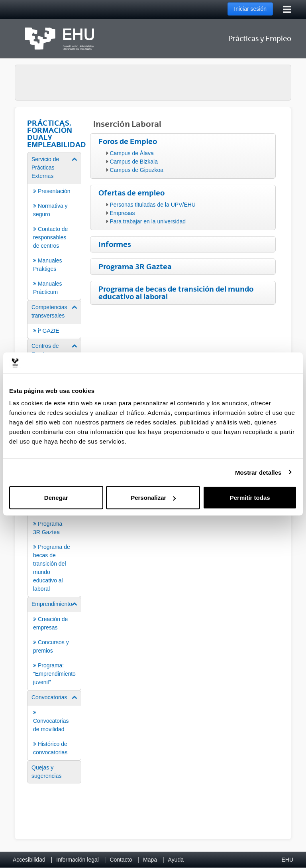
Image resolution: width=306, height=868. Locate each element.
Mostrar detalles (258, 472)
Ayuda (176, 860)
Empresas (122, 213)
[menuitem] (54, 226)
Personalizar (153, 498)
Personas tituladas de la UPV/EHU (153, 205)
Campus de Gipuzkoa (136, 170)
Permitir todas (250, 498)
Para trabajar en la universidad (148, 221)
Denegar (56, 498)
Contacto (121, 860)
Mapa (150, 860)
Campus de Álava (132, 153)
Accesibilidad (29, 860)
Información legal (77, 860)
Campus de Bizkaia (134, 162)
